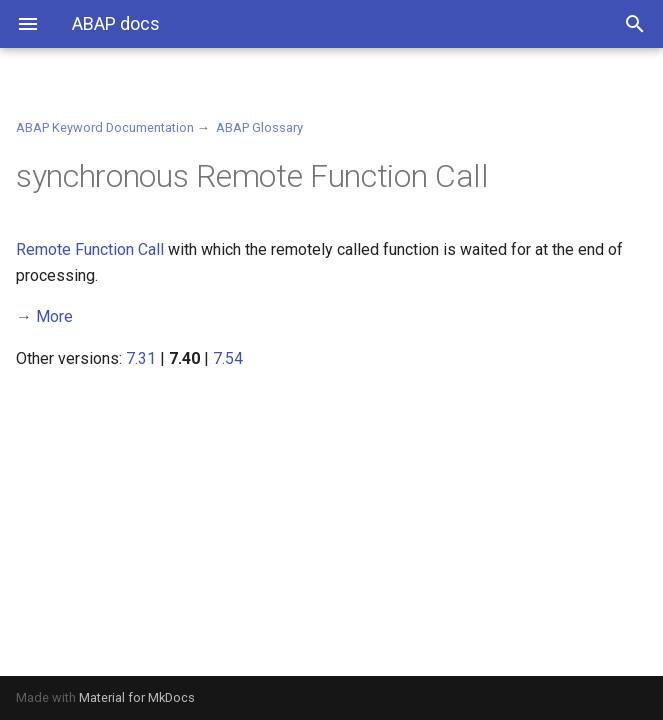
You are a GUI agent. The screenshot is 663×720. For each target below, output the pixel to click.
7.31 (141, 358)
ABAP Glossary (259, 127)
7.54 (228, 358)
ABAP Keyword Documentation (105, 127)
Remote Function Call (90, 249)
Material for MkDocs (137, 697)
